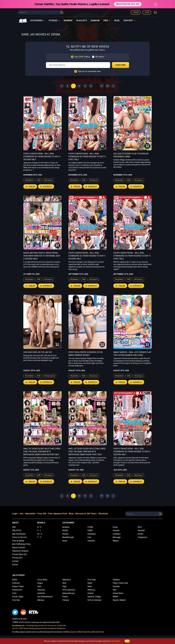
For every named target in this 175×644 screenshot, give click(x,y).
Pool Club (92, 580)
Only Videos (82, 57)
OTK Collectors (69, 590)
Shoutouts (103, 514)
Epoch (74, 632)
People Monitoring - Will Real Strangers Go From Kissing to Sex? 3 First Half (132, 256)
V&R (114, 590)
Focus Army (42, 580)
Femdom (91, 541)
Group (115, 527)
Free (107, 20)
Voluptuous (142, 537)
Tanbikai (116, 580)
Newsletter (30, 514)
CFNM (90, 527)
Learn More (116, 641)
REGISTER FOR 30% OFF (128, 4)
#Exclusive (48, 180)
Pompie (66, 600)
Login (136, 12)
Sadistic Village (94, 597)
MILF (140, 527)
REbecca (91, 590)
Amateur (66, 527)
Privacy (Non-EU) (19, 554)
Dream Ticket (18, 586)
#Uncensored (49, 376)
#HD (39, 180)
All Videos (100, 57)
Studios (54, 20)
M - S (40, 534)
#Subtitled (29, 180)
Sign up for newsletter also (89, 71)
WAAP (115, 597)
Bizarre (65, 534)
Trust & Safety (18, 541)
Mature (116, 541)
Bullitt (15, 580)
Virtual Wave (118, 593)
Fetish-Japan (18, 597)
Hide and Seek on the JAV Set (38, 352)
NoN (64, 583)
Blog (117, 20)
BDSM (65, 530)
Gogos (40, 583)
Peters (65, 597)
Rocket (90, 593)
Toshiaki (116, 586)
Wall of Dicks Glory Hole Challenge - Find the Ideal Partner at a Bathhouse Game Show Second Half (42, 452)
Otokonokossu (69, 593)
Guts (39, 586)
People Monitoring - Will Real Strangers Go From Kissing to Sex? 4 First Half (87, 157)
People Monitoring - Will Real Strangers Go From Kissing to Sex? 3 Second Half (87, 256)
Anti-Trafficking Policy (21, 544)
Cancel (15, 565)
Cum (89, 537)
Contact (15, 561)
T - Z (39, 537)
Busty (65, 541)
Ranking (68, 20)
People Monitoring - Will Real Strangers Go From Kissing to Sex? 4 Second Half (42, 157)
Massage (117, 537)
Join (147, 12)
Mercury (41, 600)
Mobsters (67, 580)
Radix (90, 583)
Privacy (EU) (17, 558)
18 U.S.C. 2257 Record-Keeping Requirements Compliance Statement (39, 628)
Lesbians (117, 534)
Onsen (140, 534)
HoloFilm (41, 593)
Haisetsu (41, 590)
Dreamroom (17, 590)
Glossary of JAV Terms (86, 514)
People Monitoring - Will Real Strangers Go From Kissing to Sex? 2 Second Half (132, 452)
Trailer (30, 187)
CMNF (90, 530)
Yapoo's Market (119, 600)
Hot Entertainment (45, 597)
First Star (16, 600)
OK (127, 641)
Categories (37, 20)
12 (107, 86)
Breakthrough (68, 537)
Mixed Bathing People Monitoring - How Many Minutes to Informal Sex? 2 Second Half (42, 256)
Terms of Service (19, 537)
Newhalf (141, 530)
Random (95, 20)
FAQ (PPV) (17, 530)
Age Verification (19, 534)
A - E (39, 527)
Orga (64, 586)
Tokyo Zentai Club (120, 583)
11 (102, 86)
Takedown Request (20, 551)
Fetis (14, 593)
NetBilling (67, 632)
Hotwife (116, 530)
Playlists (82, 20)
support (129, 20)
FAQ (14, 527)
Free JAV (42, 514)
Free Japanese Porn (58, 514)
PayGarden (86, 632)
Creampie (92, 534)
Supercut (46, 187)
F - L (39, 530)
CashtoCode (99, 632)
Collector (16, 583)
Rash (90, 586)
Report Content (19, 548)
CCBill (79, 632)
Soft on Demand (94, 600)
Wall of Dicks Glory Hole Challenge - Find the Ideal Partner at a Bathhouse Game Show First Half (87, 452)
